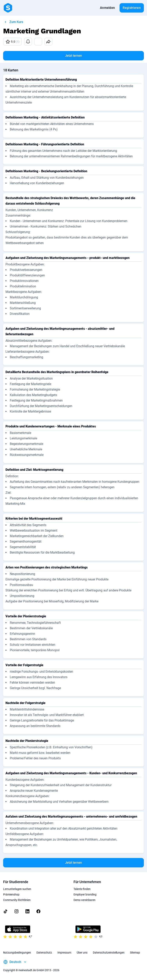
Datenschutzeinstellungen (109, 953)
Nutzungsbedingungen (17, 953)
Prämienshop (11, 894)
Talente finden (82, 889)
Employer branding (85, 894)
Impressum (64, 953)
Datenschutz (44, 953)
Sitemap (135, 953)
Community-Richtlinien (17, 900)
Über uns (82, 953)
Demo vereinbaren (84, 900)
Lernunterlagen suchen (17, 889)
